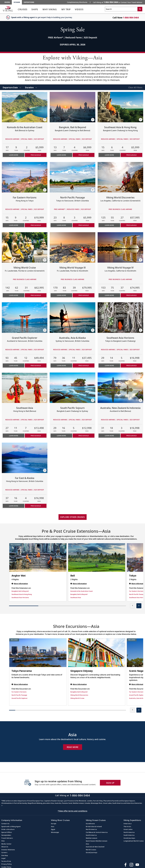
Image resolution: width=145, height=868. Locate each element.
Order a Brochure (8, 829)
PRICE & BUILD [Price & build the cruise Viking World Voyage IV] (131, 295)
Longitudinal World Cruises (134, 841)
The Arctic (127, 826)
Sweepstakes (6, 835)
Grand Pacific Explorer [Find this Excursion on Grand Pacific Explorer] (20, 698)
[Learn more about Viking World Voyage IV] (120, 247)
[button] (45, 120)
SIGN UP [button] (110, 783)
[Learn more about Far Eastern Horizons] (25, 177)
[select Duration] (31, 87)
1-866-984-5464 (131, 18)
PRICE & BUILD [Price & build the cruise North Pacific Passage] (84, 225)
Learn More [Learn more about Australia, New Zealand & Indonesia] (109, 436)
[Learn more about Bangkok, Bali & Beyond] (72, 107)
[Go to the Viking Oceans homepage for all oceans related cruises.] (8, 9)
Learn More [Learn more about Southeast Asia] (14, 436)
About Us (5, 847)
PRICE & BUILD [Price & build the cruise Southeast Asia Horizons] (131, 365)
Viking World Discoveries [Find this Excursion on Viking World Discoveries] (79, 695)
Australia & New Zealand (95, 847)
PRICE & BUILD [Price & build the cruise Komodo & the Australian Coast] (36, 155)
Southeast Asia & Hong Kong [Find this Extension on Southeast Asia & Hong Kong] (22, 594)
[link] (23, 10)
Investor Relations (8, 850)
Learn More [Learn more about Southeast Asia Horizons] (109, 365)
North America (91, 829)
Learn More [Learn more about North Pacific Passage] (61, 225)
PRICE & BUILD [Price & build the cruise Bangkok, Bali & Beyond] (84, 155)
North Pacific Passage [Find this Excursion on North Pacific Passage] (19, 695)
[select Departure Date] (12, 87)
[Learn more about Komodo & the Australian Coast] (25, 107)
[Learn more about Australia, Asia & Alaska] (72, 318)
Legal (3, 858)
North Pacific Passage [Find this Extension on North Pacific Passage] (137, 594)
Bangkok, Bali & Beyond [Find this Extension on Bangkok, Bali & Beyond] (20, 591)
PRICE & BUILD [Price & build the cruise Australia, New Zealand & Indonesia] (131, 436)
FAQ (3, 841)
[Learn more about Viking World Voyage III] (72, 247)
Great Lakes (128, 829)
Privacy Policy (7, 864)
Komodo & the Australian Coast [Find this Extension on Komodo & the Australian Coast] (82, 591)
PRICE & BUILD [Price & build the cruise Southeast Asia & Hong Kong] (131, 155)
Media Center (6, 844)
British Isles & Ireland (94, 826)
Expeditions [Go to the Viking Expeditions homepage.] (29, 2)
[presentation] (133, 606)
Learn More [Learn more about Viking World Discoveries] (109, 225)
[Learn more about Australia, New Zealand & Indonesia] (120, 388)
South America (91, 835)
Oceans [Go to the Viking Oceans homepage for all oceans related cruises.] (17, 2)
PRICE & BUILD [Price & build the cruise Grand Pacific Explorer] (36, 365)
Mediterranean (91, 838)
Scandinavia (90, 824)
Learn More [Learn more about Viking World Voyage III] (61, 295)
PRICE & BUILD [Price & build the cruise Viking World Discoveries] (131, 225)
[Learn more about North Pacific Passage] (72, 177)
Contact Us (5, 824)
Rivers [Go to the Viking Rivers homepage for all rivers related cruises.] (7, 2)
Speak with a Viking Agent (11, 826)
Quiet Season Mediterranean (97, 841)
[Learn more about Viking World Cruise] (25, 247)
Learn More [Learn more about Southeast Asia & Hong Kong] (109, 155)
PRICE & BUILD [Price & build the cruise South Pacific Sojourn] (84, 436)
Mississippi (55, 832)
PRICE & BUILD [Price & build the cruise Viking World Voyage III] (84, 295)
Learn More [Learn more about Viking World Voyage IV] (109, 295)
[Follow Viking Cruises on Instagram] (131, 865)
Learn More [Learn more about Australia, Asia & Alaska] (61, 365)
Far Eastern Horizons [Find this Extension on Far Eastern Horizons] (137, 591)
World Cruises (91, 850)
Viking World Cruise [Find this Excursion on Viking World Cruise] (77, 698)
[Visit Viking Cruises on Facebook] (126, 865)
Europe (54, 824)
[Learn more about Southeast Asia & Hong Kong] (120, 107)
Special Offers (7, 832)
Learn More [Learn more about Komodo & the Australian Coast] (14, 155)
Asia (53, 826)
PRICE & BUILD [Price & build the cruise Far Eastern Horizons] (36, 225)
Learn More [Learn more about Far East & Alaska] (14, 506)
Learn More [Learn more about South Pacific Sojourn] (61, 436)
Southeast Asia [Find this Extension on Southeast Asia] (76, 597)
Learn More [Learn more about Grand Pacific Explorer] (14, 365)
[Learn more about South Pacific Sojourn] (72, 388)
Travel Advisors (7, 838)
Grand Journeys (92, 852)
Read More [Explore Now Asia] (73, 747)
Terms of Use (6, 861)
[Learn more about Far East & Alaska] (25, 458)
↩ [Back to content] (2, 805)
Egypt (53, 829)
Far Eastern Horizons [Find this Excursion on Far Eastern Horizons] (19, 692)
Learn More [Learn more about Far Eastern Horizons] (14, 225)
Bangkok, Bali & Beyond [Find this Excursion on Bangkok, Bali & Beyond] (79, 692)
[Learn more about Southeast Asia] (25, 388)
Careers (4, 852)
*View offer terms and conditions (72, 811)
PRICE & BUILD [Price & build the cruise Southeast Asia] (36, 436)
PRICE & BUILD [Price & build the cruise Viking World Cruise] (36, 295)
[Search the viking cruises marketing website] (121, 9)
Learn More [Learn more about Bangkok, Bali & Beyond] (61, 155)
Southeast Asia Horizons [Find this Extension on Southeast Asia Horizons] (20, 597)
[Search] (140, 9)
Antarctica (128, 824)
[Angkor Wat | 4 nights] (38, 558)
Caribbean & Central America (97, 832)
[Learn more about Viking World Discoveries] (120, 177)
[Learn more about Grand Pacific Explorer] (25, 318)
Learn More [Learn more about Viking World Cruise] (14, 295)
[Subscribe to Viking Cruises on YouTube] (137, 865)
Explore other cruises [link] (72, 517)
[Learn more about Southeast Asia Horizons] (120, 318)
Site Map (5, 855)
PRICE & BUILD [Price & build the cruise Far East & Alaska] (36, 506)
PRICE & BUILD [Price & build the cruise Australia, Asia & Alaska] (84, 365)
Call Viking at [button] (118, 2)
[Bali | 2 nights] (97, 558)
